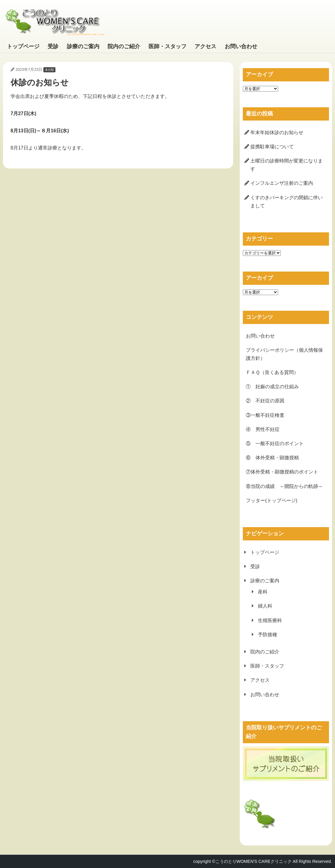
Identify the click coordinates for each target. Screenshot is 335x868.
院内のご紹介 (124, 46)
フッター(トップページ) (272, 500)
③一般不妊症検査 (265, 415)
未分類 (49, 70)
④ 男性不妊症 (263, 429)
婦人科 (265, 606)
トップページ (23, 46)
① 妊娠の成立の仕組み (272, 387)
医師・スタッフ (167, 46)
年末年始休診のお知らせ (277, 132)
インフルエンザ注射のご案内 (282, 183)
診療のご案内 (83, 46)
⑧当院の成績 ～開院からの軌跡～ (284, 486)
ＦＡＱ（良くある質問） (272, 372)
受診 (53, 46)
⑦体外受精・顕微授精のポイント (282, 472)
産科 (263, 592)
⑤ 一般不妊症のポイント (275, 443)
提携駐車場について (272, 147)
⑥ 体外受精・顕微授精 (272, 458)
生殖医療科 (270, 620)
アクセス (205, 46)
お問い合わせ (241, 46)
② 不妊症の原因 (265, 401)
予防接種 (268, 635)
